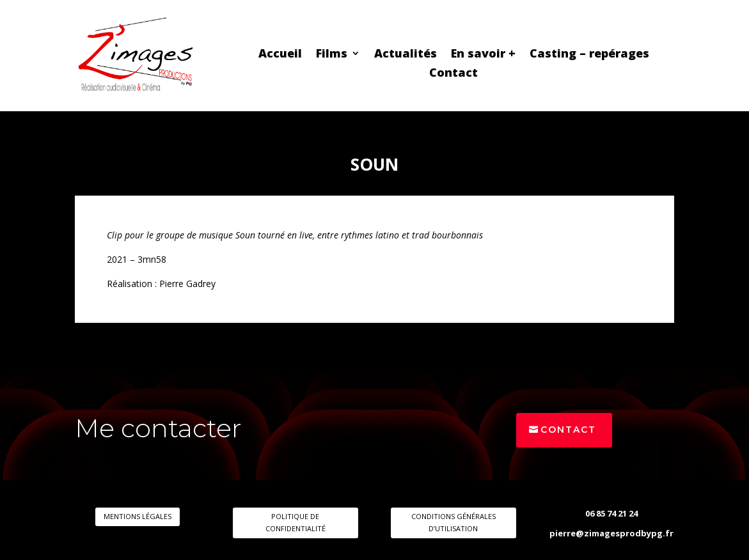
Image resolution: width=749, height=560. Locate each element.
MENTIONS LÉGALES (138, 516)
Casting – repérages (589, 55)
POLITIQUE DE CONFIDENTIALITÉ (296, 522)
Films (332, 55)
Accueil (280, 55)
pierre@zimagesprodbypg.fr (611, 533)
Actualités (406, 55)
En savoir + (483, 55)
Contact (453, 74)
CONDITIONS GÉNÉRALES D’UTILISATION (453, 522)
